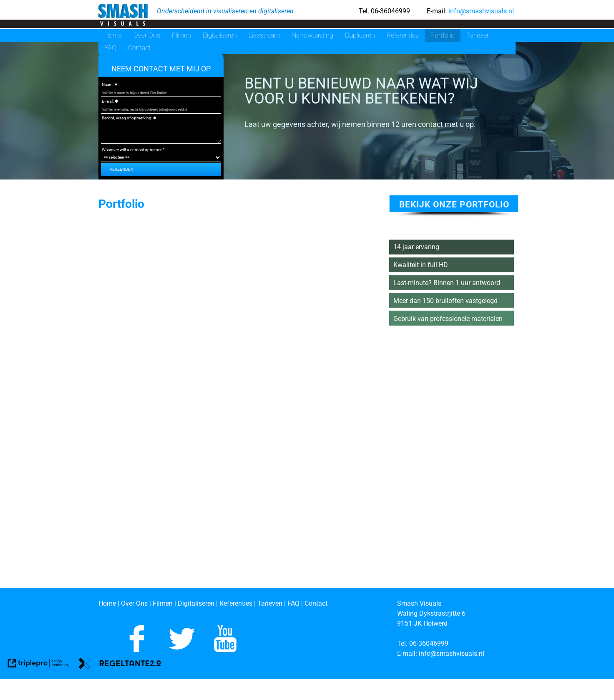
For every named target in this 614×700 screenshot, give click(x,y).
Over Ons (147, 35)
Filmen (181, 35)
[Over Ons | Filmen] (148, 603)
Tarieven (478, 35)
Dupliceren (360, 35)
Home (113, 35)
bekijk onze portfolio (454, 205)
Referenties (403, 35)
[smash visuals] (123, 15)
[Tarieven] (270, 603)
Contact (139, 48)
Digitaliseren (220, 35)
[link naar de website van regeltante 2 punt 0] (120, 665)
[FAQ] (294, 603)
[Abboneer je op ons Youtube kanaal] (225, 650)
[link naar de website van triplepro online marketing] (38, 665)
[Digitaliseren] (196, 603)
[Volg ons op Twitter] (182, 650)
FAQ (110, 48)
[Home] (107, 603)
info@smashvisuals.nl (480, 11)
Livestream (264, 35)
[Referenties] (236, 603)
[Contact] (316, 603)
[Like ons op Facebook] (137, 650)
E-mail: (108, 101)
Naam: (108, 85)
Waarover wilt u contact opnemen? (133, 150)
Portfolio (443, 35)
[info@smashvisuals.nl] (452, 653)
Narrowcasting (312, 35)
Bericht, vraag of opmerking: (127, 118)
